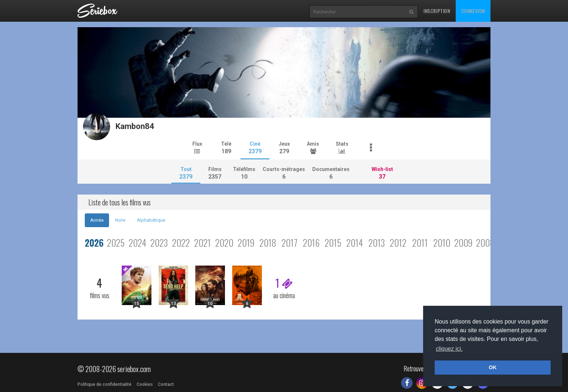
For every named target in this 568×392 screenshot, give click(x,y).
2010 (442, 243)
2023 (159, 243)
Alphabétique (151, 220)
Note (120, 220)
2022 (181, 243)
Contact (166, 384)
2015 (333, 243)
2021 (202, 243)
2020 (224, 243)
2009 (463, 243)
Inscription (437, 11)
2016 (311, 243)
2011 (420, 243)
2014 (355, 243)
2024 (137, 243)
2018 (268, 243)
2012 (398, 243)
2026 (94, 243)
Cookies (145, 384)
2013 (377, 243)
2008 (485, 243)
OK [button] (493, 367)
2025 (116, 243)
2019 (246, 243)
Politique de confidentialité (105, 384)
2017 (289, 243)
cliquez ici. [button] (449, 349)
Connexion (473, 11)
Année (97, 220)
